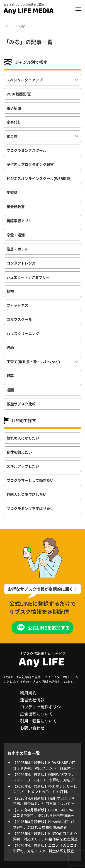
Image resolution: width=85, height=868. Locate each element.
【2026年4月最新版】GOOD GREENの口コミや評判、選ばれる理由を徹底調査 (44, 813)
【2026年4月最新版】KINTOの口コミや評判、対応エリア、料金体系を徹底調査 (45, 836)
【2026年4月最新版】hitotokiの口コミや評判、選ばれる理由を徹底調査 (44, 824)
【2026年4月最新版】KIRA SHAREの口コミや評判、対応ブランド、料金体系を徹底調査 (44, 765)
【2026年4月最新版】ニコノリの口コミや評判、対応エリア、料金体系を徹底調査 (45, 848)
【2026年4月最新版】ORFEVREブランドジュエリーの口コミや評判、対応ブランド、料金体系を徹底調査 (45, 777)
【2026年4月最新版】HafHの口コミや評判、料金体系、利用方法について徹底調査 (44, 801)
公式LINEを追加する (49, 628)
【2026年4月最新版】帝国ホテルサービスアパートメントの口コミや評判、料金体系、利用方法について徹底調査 (45, 789)
